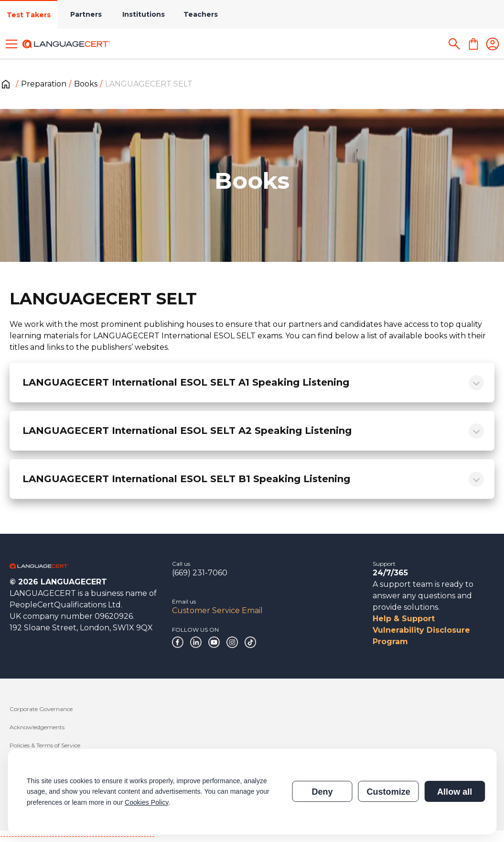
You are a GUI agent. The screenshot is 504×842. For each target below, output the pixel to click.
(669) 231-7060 (200, 573)
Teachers (201, 14)
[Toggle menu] (11, 44)
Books (86, 84)
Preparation (44, 84)
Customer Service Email (217, 610)
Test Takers (29, 15)
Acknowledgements (37, 727)
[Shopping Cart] (473, 44)
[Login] (493, 44)
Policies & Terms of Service (45, 745)
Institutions (144, 14)
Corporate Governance (41, 709)
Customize (388, 792)
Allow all (455, 792)
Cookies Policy (146, 802)
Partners (86, 14)
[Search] (454, 44)
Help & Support (404, 619)
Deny (322, 792)
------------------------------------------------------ (77, 836)
